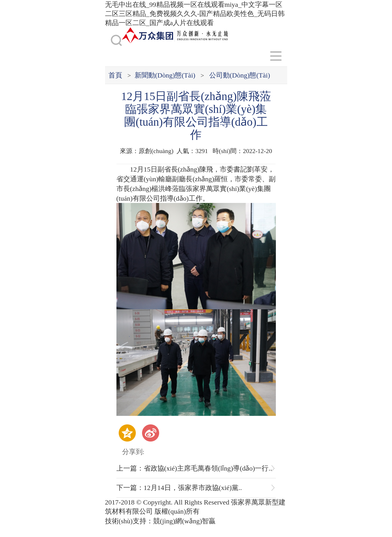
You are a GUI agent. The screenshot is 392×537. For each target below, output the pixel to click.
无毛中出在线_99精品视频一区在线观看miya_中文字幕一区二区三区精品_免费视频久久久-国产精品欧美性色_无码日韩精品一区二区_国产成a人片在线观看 (195, 14)
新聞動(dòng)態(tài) (165, 75)
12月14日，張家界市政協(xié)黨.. (193, 488)
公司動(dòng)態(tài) (240, 75)
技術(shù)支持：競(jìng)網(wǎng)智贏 (161, 521)
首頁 (115, 75)
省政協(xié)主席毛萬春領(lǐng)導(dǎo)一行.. (208, 468)
